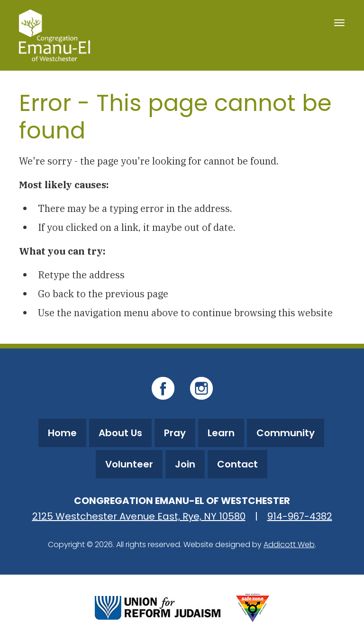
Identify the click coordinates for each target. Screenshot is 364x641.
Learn (221, 433)
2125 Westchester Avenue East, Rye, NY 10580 (139, 516)
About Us (120, 433)
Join (185, 464)
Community (286, 433)
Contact (237, 464)
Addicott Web (289, 545)
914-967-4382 (300, 516)
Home (62, 433)
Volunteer (129, 464)
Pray (175, 433)
